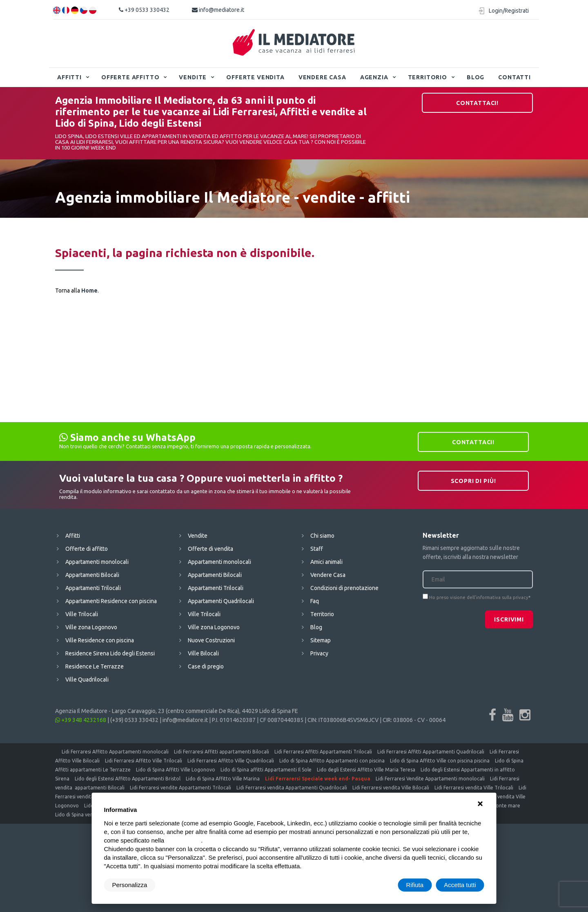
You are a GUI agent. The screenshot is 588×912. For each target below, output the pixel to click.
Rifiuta (415, 885)
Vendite (193, 77)
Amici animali (326, 562)
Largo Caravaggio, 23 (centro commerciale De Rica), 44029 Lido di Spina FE (205, 711)
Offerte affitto (130, 77)
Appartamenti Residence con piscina (111, 601)
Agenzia (374, 77)
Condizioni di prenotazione (344, 588)
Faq (315, 601)
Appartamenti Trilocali (93, 588)
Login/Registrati (509, 11)
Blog (476, 77)
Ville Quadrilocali (87, 680)
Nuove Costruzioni (211, 640)
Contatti (514, 77)
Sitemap (321, 640)
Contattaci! (477, 103)
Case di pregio (206, 666)
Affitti (69, 77)
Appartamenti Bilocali (92, 575)
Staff (317, 549)
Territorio (428, 77)
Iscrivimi (509, 619)
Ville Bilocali (203, 653)
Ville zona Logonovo (91, 627)
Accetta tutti (460, 885)
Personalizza (130, 885)
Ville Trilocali (82, 614)
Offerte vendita (255, 77)
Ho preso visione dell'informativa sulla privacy (479, 597)
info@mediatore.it (218, 10)
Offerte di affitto (87, 549)
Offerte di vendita (210, 549)
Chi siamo (322, 536)
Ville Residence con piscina (100, 640)
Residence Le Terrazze (95, 666)
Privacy (319, 653)
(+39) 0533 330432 (134, 720)
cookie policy (183, 840)
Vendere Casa (322, 77)
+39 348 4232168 (81, 720)
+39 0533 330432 (144, 10)
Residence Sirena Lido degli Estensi (110, 653)
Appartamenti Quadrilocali (221, 601)
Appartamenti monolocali (97, 562)
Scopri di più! (473, 481)
